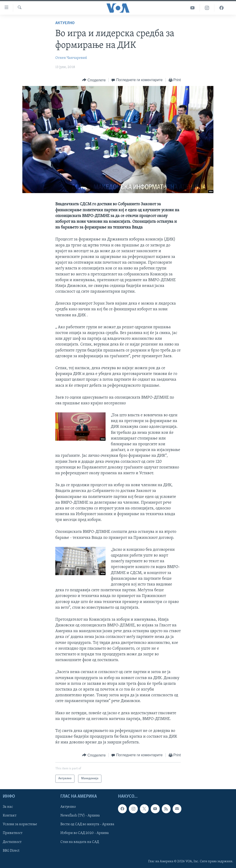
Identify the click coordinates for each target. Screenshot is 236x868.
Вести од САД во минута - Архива (87, 824)
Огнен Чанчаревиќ (71, 58)
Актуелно (65, 23)
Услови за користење (20, 824)
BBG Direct (11, 851)
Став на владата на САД (80, 842)
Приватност (13, 833)
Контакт (10, 816)
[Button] (94, 80)
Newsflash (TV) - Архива (80, 816)
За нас (8, 807)
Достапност (12, 842)
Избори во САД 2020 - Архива (85, 833)
